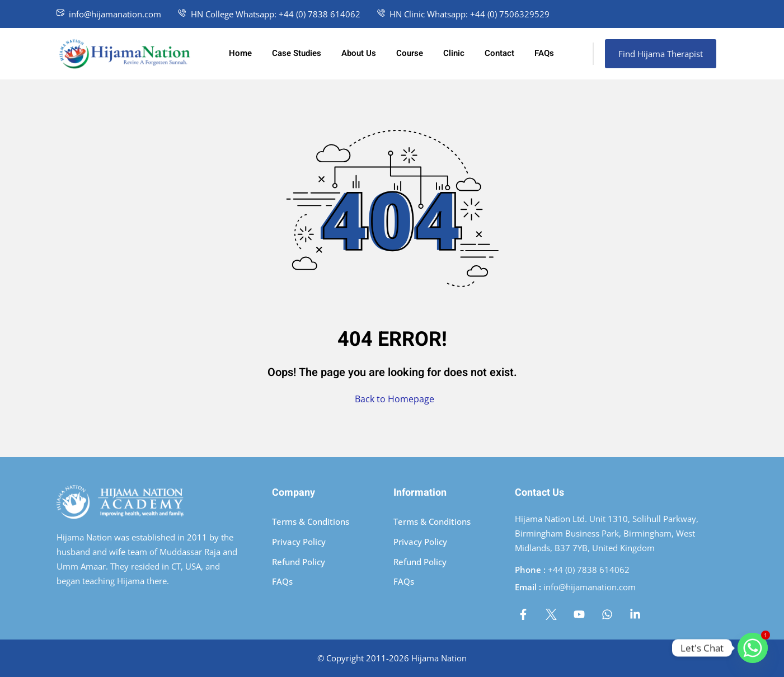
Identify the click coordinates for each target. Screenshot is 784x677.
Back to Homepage (392, 399)
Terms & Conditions (311, 521)
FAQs (544, 53)
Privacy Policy (299, 542)
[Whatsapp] (753, 648)
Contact (499, 53)
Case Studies (297, 53)
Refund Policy (299, 562)
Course (410, 53)
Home (240, 53)
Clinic (454, 53)
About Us (359, 53)
